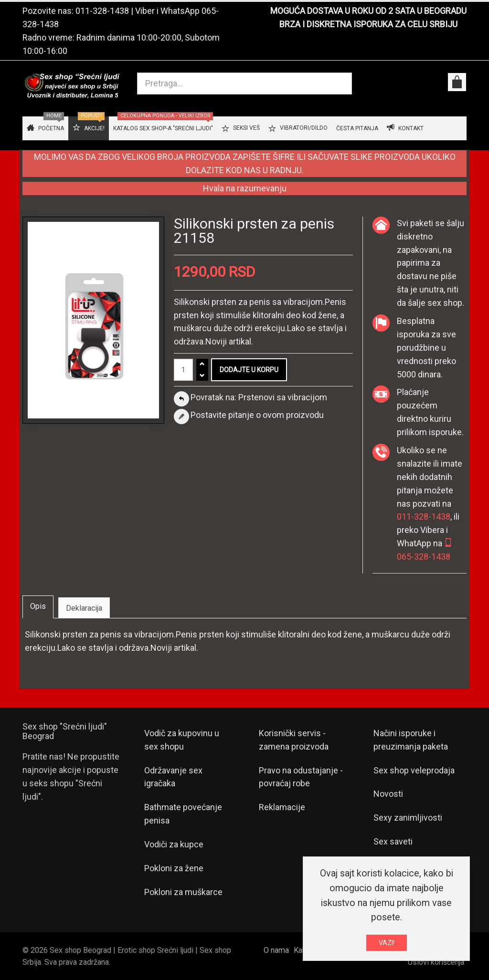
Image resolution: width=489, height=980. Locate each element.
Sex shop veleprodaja (414, 770)
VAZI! (387, 943)
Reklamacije (282, 807)
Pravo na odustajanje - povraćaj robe (301, 777)
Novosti (388, 794)
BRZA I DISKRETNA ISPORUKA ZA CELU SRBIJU (368, 24)
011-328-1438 (102, 11)
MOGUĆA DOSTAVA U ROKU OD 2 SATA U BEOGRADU (368, 11)
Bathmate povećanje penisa (183, 814)
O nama (276, 950)
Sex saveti (393, 841)
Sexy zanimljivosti (408, 818)
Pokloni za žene (174, 868)
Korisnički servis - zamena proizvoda (294, 740)
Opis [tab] (38, 606)
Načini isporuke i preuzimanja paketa (411, 740)
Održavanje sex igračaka (173, 777)
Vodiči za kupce (174, 844)
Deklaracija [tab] (84, 608)
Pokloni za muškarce (183, 892)
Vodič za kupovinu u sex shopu (182, 740)
